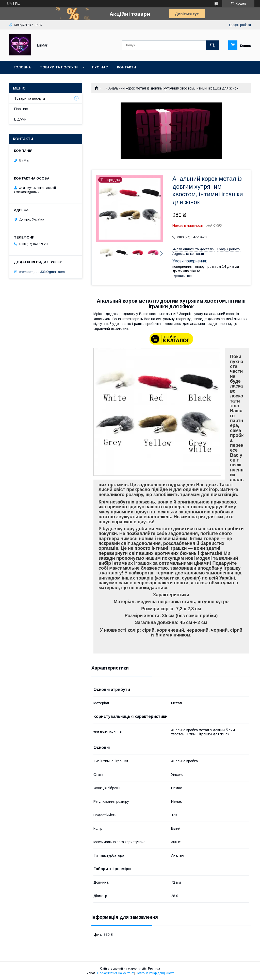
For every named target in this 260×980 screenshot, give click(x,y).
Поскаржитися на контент (115, 973)
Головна (22, 67)
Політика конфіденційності (155, 973)
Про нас (100, 67)
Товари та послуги (59, 67)
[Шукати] (213, 45)
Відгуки (20, 119)
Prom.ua (154, 969)
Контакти (127, 67)
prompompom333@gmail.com (42, 272)
